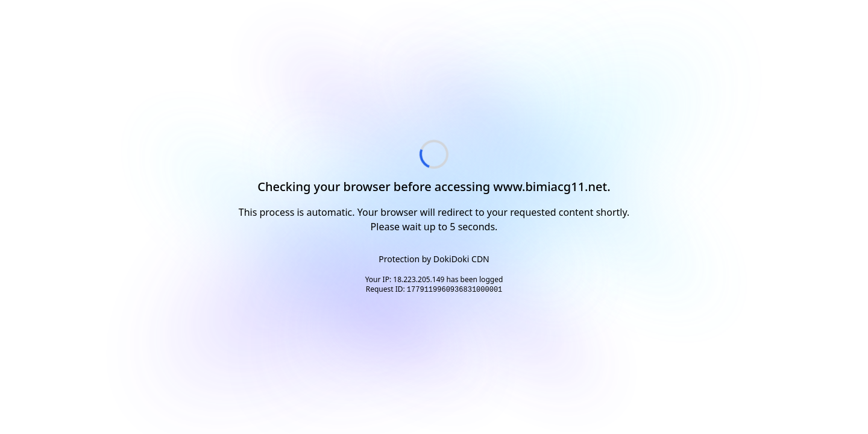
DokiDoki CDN (461, 259)
